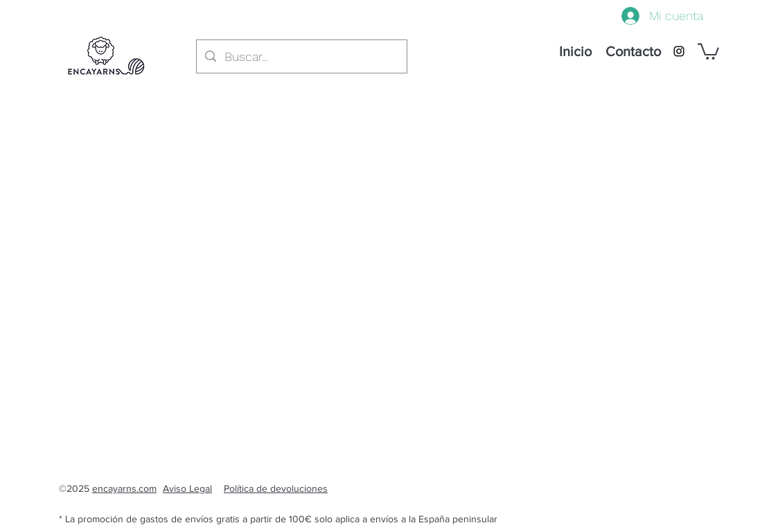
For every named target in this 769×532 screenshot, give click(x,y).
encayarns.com (124, 488)
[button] (708, 51)
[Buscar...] (301, 57)
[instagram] (679, 51)
